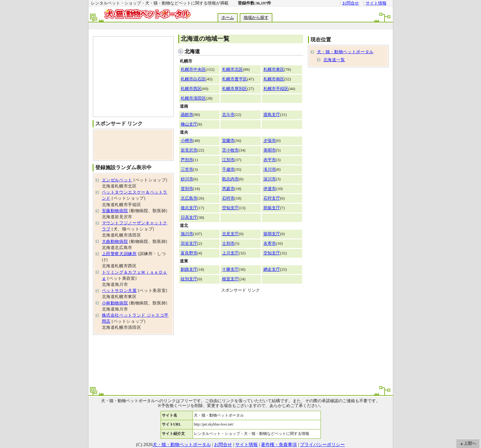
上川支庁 (230, 253)
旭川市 (187, 234)
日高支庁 (189, 218)
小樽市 (187, 141)
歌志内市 (230, 179)
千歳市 (228, 170)
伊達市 (270, 189)
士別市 (228, 244)
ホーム (228, 18)
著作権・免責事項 (279, 444)
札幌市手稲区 (276, 89)
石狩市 (228, 198)
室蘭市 (228, 141)
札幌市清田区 (193, 98)
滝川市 (270, 170)
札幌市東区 (274, 70)
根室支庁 (230, 279)
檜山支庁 (189, 124)
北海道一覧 (334, 60)
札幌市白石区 (193, 79)
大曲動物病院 (115, 242)
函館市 (187, 115)
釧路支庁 (189, 270)
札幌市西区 (191, 89)
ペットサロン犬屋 (119, 291)
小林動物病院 (115, 303)
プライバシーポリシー (322, 444)
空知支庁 (230, 208)
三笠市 (187, 170)
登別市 (187, 189)
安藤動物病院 (115, 211)
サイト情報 (376, 3)
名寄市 (270, 244)
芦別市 (187, 160)
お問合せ (351, 3)
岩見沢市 (189, 150)
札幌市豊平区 (235, 79)
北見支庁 (230, 234)
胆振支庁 (272, 208)
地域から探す (256, 18)
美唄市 (270, 150)
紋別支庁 (189, 279)
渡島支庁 (272, 115)
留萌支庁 (272, 234)
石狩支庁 (272, 198)
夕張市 (270, 141)
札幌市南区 (274, 79)
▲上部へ (468, 444)
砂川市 (187, 179)
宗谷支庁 (189, 244)
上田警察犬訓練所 (119, 254)
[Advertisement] (240, 26)
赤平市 (270, 160)
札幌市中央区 (193, 70)
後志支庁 (189, 208)
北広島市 (189, 198)
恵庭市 (228, 189)
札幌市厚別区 (235, 89)
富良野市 (189, 253)
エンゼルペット (117, 180)
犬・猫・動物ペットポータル (345, 52)
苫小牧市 (230, 150)
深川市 (270, 179)
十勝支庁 (230, 270)
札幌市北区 (232, 70)
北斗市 (228, 115)
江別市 (228, 160)
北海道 (192, 51)
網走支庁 (272, 270)
